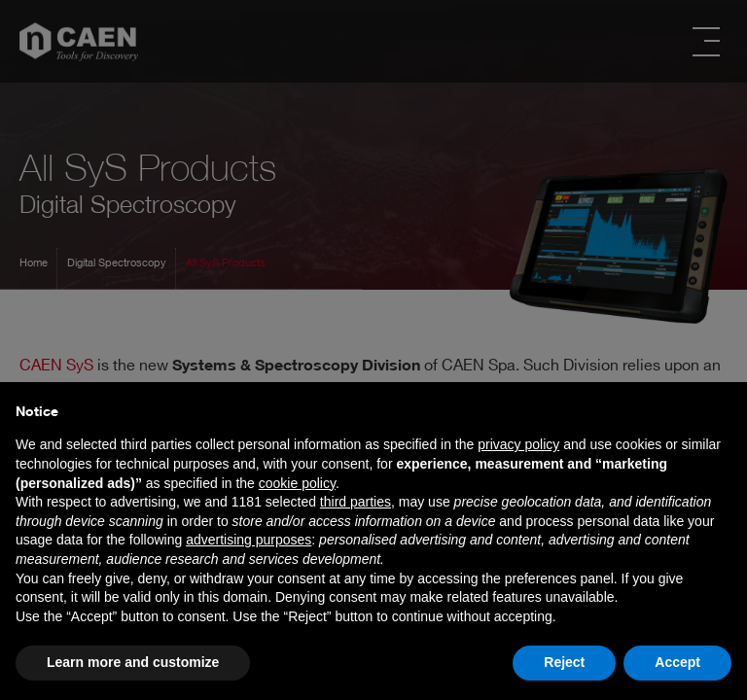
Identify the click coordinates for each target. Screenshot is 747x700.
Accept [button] (677, 662)
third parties (356, 502)
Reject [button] (564, 662)
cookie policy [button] (297, 483)
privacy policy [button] (518, 444)
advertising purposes (249, 540)
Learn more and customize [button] (133, 662)
